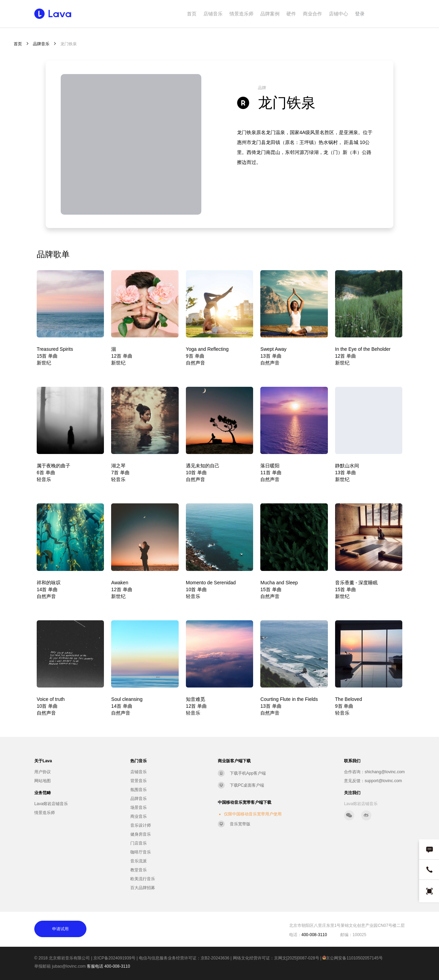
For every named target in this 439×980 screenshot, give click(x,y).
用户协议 (43, 772)
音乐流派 (139, 861)
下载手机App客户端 (248, 773)
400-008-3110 (117, 966)
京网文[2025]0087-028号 (297, 958)
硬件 (291, 14)
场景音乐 (139, 808)
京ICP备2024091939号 (114, 958)
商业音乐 (139, 816)
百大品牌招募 (143, 888)
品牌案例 (270, 14)
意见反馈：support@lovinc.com (373, 781)
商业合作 (312, 14)
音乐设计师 (141, 825)
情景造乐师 (241, 14)
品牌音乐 (41, 44)
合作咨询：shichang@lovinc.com (374, 772)
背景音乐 (139, 781)
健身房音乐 (141, 834)
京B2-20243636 (215, 958)
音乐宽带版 (240, 824)
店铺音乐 (213, 14)
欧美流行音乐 (143, 879)
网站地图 (43, 781)
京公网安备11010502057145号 (352, 958)
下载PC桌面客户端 (247, 785)
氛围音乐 (139, 790)
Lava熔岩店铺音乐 (51, 804)
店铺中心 (339, 14)
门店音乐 (139, 843)
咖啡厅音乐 (141, 852)
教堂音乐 (139, 870)
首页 (192, 14)
